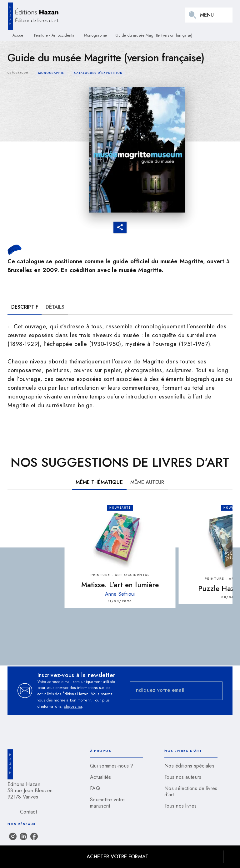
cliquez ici (73, 706)
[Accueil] (34, 15)
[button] (51, 73)
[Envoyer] (215, 691)
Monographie (95, 35)
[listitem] (13, 836)
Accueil (19, 35)
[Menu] (209, 15)
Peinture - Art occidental (55, 35)
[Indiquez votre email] (168, 691)
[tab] (25, 307)
